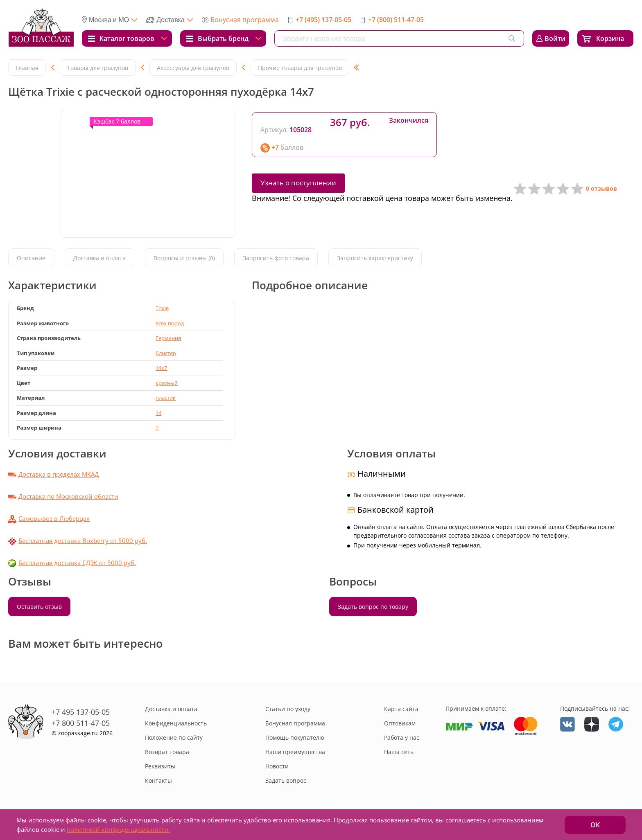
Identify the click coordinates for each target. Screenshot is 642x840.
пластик (166, 398)
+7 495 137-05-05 (81, 712)
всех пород (170, 323)
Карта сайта (401, 709)
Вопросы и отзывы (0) (184, 258)
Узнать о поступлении (298, 183)
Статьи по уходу (288, 709)
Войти (555, 38)
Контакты (158, 780)
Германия (168, 338)
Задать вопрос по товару (373, 607)
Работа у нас (402, 738)
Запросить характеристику (375, 258)
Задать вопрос (286, 780)
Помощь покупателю (295, 738)
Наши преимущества (295, 752)
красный (167, 383)
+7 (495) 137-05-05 (323, 20)
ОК (595, 825)
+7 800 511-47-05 (81, 723)
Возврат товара (167, 752)
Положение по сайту (174, 738)
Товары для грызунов (98, 68)
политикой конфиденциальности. (118, 829)
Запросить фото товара (276, 258)
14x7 (161, 368)
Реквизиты (160, 766)
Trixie (162, 308)
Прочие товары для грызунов (300, 68)
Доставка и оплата (99, 258)
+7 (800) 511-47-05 (396, 20)
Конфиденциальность (176, 723)
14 (158, 413)
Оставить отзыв (39, 607)
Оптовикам (400, 723)
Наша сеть (399, 752)
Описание (31, 258)
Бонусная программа (245, 20)
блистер (166, 353)
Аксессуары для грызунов (193, 68)
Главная (27, 68)
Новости (277, 766)
